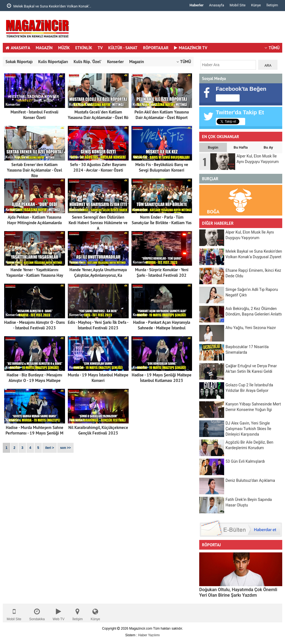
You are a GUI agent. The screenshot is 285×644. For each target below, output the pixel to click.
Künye (256, 5)
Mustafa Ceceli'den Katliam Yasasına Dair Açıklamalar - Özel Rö (98, 115)
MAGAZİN (44, 48)
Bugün (213, 147)
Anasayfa (217, 5)
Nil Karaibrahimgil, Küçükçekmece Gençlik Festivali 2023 (98, 430)
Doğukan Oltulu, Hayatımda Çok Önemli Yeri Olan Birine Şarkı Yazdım (238, 592)
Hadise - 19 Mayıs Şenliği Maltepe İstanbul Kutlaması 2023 (162, 378)
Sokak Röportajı (19, 62)
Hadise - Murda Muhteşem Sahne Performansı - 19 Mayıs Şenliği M (34, 430)
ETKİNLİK (84, 48)
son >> (65, 448)
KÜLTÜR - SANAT (123, 48)
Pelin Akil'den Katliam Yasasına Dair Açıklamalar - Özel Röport (162, 115)
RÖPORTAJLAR (156, 48)
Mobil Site (238, 5)
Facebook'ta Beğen (241, 89)
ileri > (50, 448)
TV (100, 48)
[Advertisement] (182, 29)
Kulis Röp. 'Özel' (88, 62)
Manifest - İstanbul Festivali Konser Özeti (34, 115)
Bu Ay (268, 147)
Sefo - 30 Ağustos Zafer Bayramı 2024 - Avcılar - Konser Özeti (98, 167)
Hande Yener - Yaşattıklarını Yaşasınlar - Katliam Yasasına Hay (35, 272)
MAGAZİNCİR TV (191, 48)
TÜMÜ (272, 48)
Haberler (196, 5)
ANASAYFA (18, 48)
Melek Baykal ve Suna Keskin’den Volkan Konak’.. (49, 6)
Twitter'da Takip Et (240, 112)
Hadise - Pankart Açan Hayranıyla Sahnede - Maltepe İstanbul (162, 325)
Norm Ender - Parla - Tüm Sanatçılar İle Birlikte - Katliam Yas (162, 220)
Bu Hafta (241, 147)
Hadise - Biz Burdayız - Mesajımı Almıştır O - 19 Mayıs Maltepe (34, 378)
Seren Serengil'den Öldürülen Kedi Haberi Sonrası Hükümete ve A (98, 223)
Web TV (59, 613)
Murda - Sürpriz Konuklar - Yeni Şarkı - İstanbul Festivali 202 (162, 272)
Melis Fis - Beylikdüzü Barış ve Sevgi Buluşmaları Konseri (162, 167)
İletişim (272, 5)
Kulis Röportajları (53, 62)
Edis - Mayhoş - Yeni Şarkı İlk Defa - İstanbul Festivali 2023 (98, 325)
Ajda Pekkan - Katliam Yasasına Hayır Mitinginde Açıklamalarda (34, 220)
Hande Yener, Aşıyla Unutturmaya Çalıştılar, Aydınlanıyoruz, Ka (98, 272)
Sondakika (37, 613)
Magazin (137, 62)
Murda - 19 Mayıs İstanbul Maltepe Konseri (98, 378)
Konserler (115, 62)
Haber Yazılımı (149, 635)
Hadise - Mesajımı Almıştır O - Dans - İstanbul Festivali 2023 (34, 325)
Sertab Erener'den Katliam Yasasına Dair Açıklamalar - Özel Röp (34, 170)
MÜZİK (64, 48)
